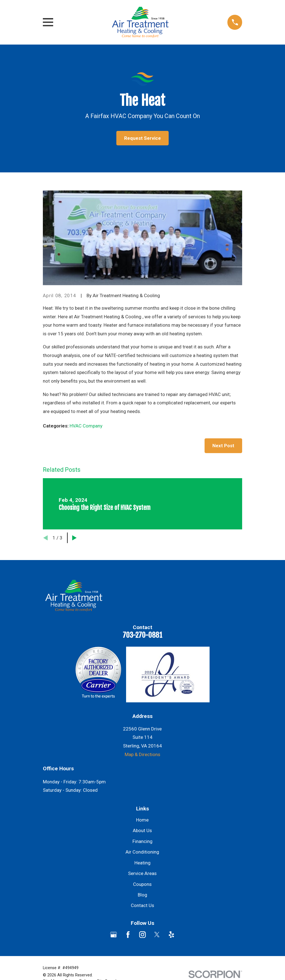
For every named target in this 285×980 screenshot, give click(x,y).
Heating (142, 863)
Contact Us (142, 905)
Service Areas (142, 873)
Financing (142, 841)
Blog (142, 895)
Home (142, 820)
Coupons (142, 884)
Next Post (223, 446)
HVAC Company (86, 426)
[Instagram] (142, 935)
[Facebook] (128, 935)
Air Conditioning (142, 852)
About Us (142, 830)
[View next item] (74, 538)
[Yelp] (171, 935)
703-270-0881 (142, 635)
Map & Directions (142, 754)
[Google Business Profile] (114, 935)
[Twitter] (157, 935)
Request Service (142, 138)
